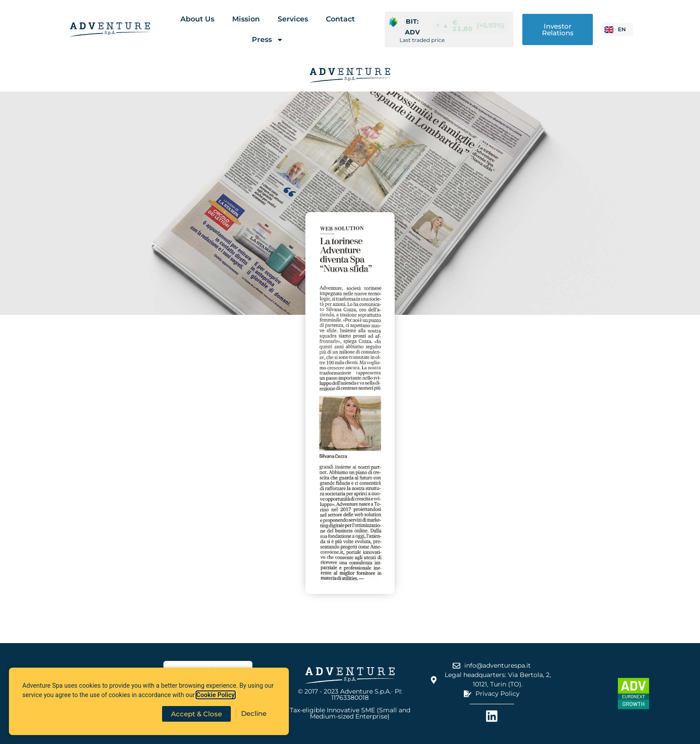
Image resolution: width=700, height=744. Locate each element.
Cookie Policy (216, 695)
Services (293, 19)
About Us (197, 19)
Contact (340, 19)
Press (268, 40)
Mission (246, 19)
